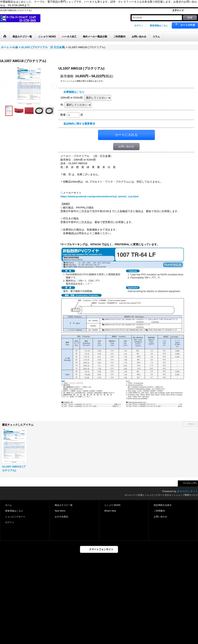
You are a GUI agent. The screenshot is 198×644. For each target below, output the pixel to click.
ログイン (139, 25)
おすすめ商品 (61, 517)
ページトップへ (190, 483)
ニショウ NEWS (112, 505)
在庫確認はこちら (74, 92)
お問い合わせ (126, 146)
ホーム (9, 505)
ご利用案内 (159, 511)
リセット (192, 424)
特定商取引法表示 (163, 505)
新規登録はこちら (159, 25)
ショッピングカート (15, 517)
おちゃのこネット (187, 491)
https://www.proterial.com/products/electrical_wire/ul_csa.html (100, 196)
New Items (60, 511)
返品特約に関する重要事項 (79, 124)
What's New (110, 511)
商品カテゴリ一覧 (64, 505)
